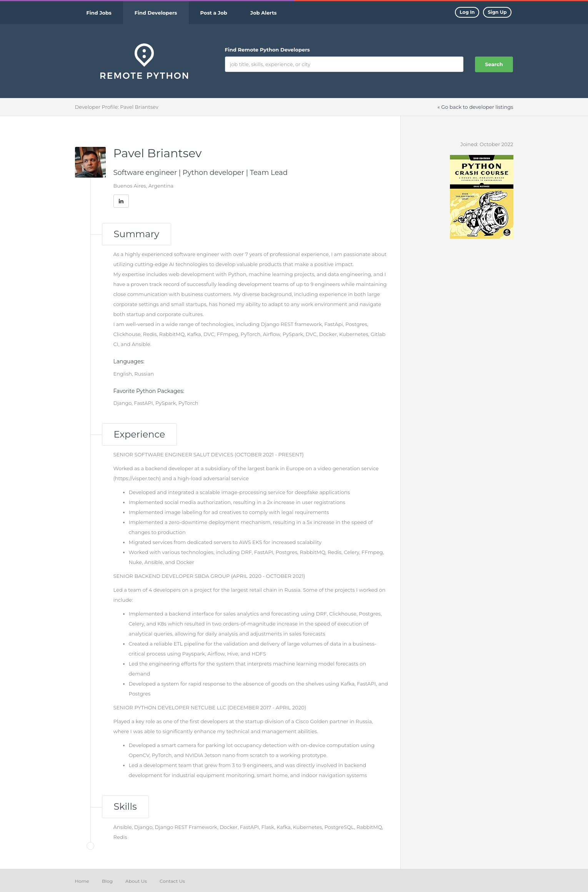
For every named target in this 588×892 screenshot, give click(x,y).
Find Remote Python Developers (267, 50)
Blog (107, 881)
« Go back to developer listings (476, 107)
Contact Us (172, 881)
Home (82, 881)
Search (494, 64)
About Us (136, 881)
